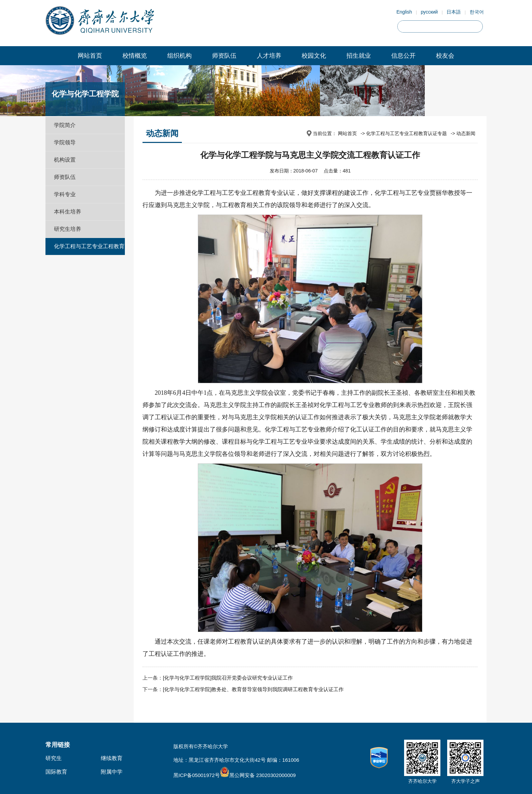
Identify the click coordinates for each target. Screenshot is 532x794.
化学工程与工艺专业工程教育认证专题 (89, 255)
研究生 (54, 758)
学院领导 (65, 142)
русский (429, 12)
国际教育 (56, 772)
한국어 (477, 12)
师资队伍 (224, 56)
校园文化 (314, 56)
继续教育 (112, 758)
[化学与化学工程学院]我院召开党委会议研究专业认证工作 (228, 678)
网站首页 (90, 56)
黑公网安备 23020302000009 (258, 775)
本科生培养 (68, 212)
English (404, 12)
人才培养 (269, 56)
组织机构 (179, 56)
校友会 (445, 56)
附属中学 (112, 772)
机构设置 (65, 160)
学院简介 (65, 125)
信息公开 (403, 56)
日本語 (454, 12)
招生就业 (359, 56)
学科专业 (65, 194)
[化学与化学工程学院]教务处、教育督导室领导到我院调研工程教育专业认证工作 (253, 689)
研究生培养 (68, 229)
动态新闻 (466, 133)
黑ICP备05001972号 (197, 775)
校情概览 (135, 56)
